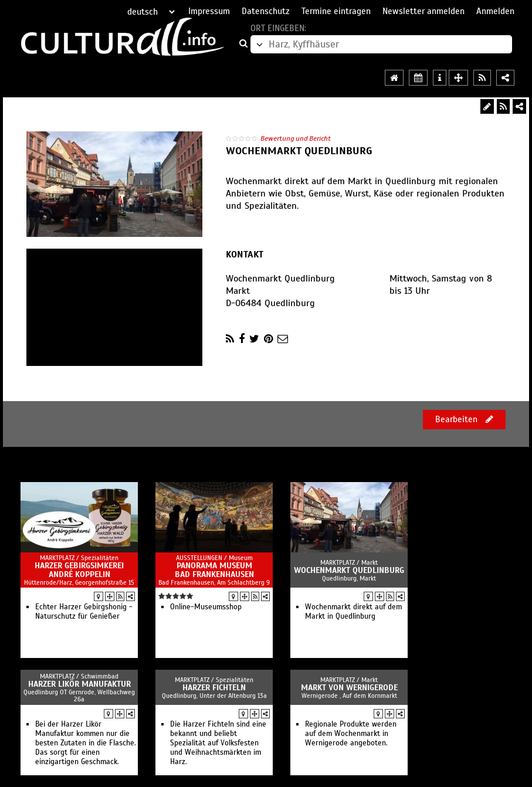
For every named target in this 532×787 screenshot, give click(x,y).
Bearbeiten (464, 419)
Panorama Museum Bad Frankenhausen (214, 570)
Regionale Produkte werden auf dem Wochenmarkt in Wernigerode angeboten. (351, 734)
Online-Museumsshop (206, 607)
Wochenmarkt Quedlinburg (349, 570)
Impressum (209, 11)
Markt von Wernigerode (349, 688)
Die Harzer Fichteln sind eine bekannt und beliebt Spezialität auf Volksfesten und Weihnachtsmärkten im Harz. (218, 743)
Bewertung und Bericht (296, 138)
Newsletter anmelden (423, 11)
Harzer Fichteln (214, 688)
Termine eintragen (336, 11)
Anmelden (495, 11)
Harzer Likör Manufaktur (79, 684)
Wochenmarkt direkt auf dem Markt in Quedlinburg (353, 612)
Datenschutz (266, 11)
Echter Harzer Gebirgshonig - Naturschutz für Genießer (84, 612)
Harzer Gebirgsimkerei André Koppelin (79, 570)
